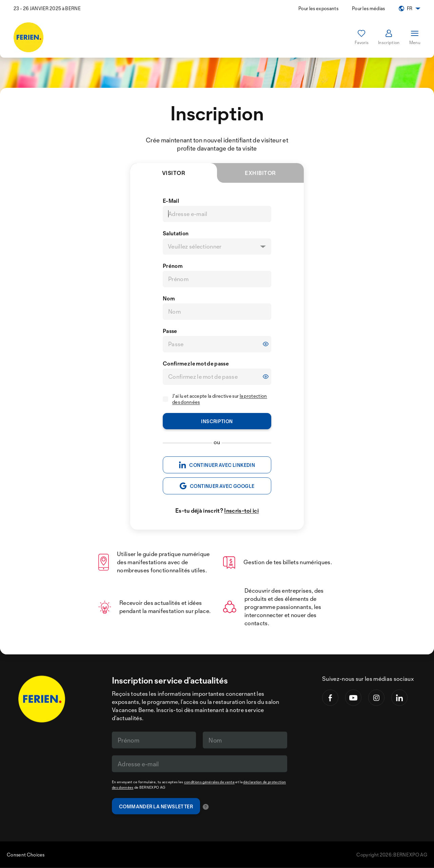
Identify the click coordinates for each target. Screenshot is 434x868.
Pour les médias (369, 8)
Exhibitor (260, 173)
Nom (169, 298)
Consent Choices (26, 855)
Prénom (173, 266)
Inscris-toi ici (241, 510)
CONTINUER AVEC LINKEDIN (217, 465)
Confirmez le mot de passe (196, 363)
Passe (170, 331)
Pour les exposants (318, 8)
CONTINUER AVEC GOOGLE (217, 486)
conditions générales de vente (209, 782)
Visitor (190, 176)
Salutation (176, 233)
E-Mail (171, 201)
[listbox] (217, 246)
